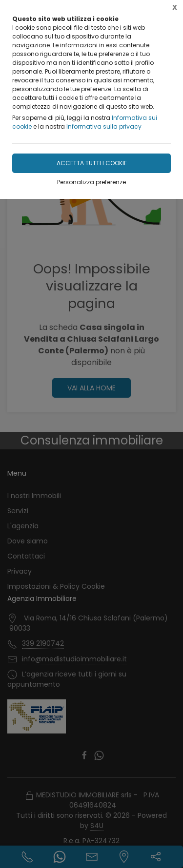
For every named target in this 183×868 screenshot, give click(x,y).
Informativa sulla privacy (104, 126)
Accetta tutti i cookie (92, 163)
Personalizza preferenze (91, 182)
